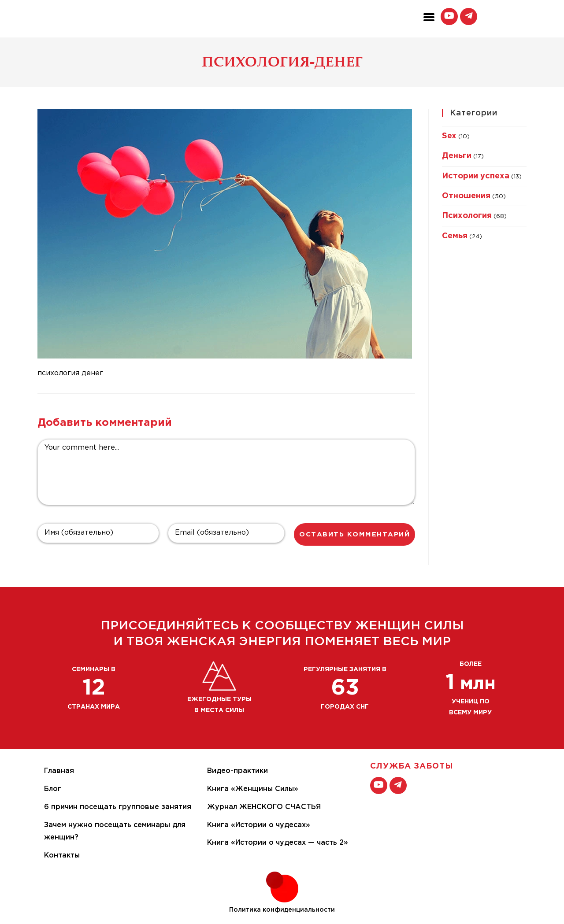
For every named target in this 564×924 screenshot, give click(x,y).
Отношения (466, 196)
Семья (455, 236)
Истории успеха (476, 176)
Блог (53, 789)
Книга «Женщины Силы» (253, 789)
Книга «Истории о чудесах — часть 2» (278, 843)
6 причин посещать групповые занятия (118, 807)
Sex (449, 136)
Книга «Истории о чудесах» (259, 825)
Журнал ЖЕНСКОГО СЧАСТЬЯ (264, 807)
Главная (59, 771)
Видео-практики (237, 771)
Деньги (457, 156)
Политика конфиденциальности (282, 910)
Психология (467, 216)
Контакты (62, 856)
